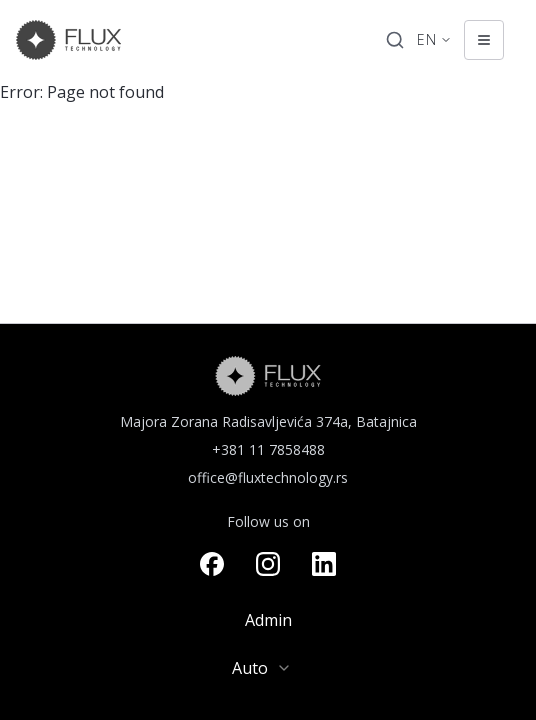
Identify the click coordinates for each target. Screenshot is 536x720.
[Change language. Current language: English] (434, 40)
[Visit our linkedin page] (324, 564)
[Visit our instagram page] (268, 564)
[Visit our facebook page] (212, 564)
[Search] (395, 40)
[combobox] (268, 668)
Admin (268, 620)
